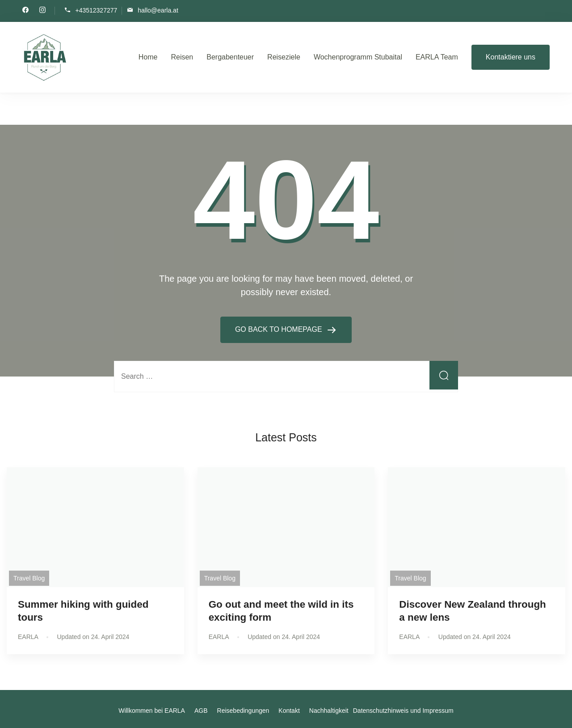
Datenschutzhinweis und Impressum (403, 711)
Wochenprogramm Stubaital (358, 57)
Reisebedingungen (243, 711)
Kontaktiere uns (511, 57)
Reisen (182, 57)
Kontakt (289, 711)
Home (148, 57)
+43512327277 (96, 10)
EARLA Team (437, 57)
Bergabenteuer (230, 57)
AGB (201, 711)
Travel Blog (29, 578)
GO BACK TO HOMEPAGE (280, 329)
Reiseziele (284, 57)
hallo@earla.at (158, 10)
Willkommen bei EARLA (152, 711)
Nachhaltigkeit (329, 711)
